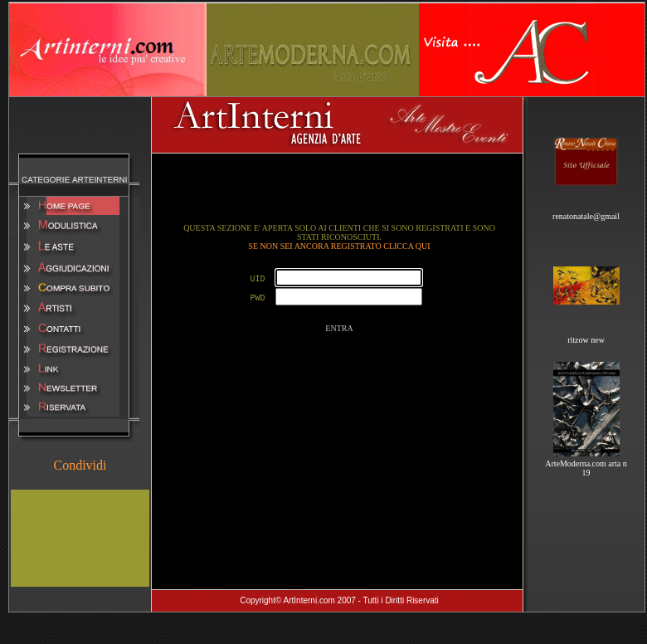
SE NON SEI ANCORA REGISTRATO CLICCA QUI (339, 246)
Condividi (80, 465)
